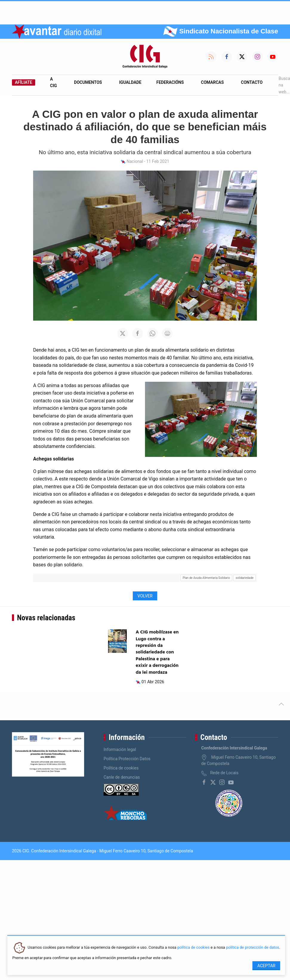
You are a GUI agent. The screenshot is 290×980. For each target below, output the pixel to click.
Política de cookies (121, 768)
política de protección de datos (253, 948)
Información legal (120, 749)
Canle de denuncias (122, 777)
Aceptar (266, 966)
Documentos (88, 82)
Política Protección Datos (127, 759)
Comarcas (212, 82)
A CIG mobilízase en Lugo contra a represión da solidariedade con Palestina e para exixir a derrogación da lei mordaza (157, 652)
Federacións (170, 82)
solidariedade (245, 578)
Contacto (252, 82)
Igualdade (130, 82)
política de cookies (193, 948)
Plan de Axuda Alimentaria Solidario (206, 578)
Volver (145, 596)
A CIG (54, 82)
